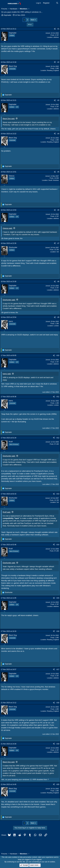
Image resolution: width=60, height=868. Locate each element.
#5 (58, 172)
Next (33, 20)
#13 (58, 494)
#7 (58, 243)
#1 (58, 29)
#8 (58, 282)
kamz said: (7, 374)
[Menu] (4, 3)
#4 (58, 134)
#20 (58, 784)
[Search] (57, 3)
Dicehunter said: (9, 300)
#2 (58, 62)
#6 (58, 210)
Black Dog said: (9, 119)
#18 (58, 703)
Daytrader (7, 15)
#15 (58, 598)
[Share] (55, 29)
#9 (58, 317)
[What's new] (53, 3)
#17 (58, 669)
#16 (58, 631)
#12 (58, 438)
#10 (58, 355)
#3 (58, 100)
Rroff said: (7, 512)
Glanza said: (8, 228)
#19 (58, 744)
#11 (58, 397)
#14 (58, 545)
